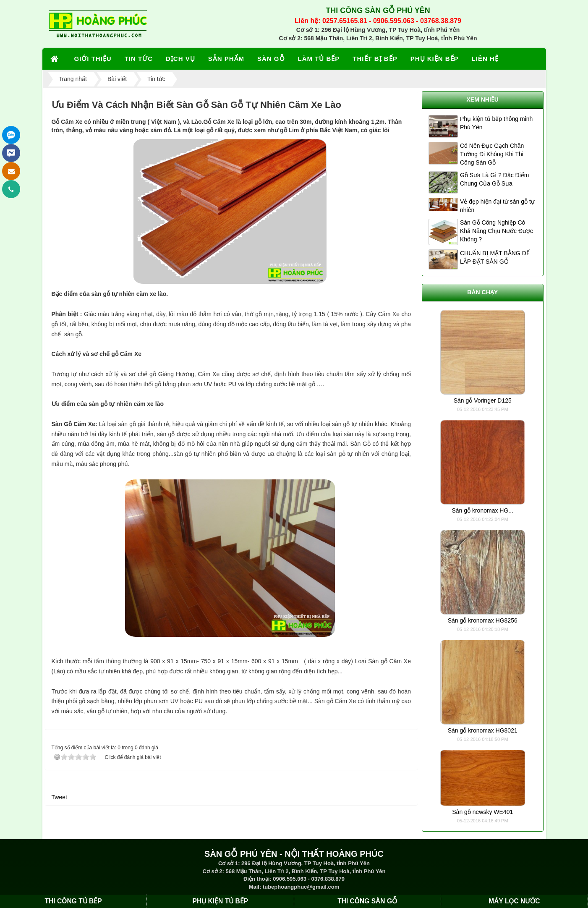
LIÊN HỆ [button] (485, 59)
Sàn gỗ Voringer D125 (483, 400)
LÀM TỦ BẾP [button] (319, 59)
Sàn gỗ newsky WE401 (482, 812)
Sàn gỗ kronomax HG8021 (483, 730)
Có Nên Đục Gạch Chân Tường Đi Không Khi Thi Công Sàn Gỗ (492, 154)
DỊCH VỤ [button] (180, 59)
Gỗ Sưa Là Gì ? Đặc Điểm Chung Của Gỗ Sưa (494, 179)
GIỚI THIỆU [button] (93, 59)
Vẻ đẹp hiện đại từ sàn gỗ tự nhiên (497, 206)
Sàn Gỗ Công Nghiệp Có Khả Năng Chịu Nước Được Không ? (497, 231)
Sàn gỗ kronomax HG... (482, 510)
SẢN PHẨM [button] (226, 59)
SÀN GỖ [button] (271, 59)
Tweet (59, 797)
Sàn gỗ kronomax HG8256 (483, 620)
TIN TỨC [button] (139, 59)
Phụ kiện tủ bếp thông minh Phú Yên (496, 123)
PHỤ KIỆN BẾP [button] (435, 59)
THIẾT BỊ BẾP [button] (375, 59)
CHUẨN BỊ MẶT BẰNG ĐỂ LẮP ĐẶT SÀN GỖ (495, 257)
